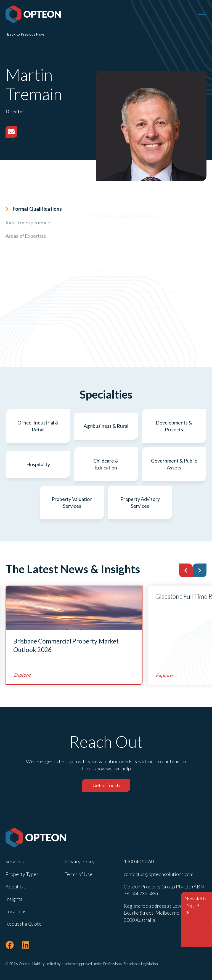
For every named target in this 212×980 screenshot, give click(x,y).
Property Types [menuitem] (22, 874)
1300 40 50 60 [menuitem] (139, 861)
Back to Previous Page (26, 34)
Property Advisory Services (140, 502)
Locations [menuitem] (16, 911)
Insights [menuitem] (14, 899)
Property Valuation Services (72, 502)
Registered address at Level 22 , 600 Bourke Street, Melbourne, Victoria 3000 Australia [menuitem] (163, 913)
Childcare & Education (106, 464)
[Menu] (202, 14)
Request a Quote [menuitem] (24, 924)
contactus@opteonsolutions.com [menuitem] (158, 874)
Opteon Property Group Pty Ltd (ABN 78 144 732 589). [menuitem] (164, 890)
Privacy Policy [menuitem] (80, 861)
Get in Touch (106, 785)
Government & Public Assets (174, 464)
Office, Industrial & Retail (38, 426)
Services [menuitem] (15, 861)
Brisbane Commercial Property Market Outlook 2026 (66, 646)
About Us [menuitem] (16, 886)
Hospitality (38, 464)
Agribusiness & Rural (106, 426)
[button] (186, 570)
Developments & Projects (174, 426)
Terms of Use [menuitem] (79, 874)
